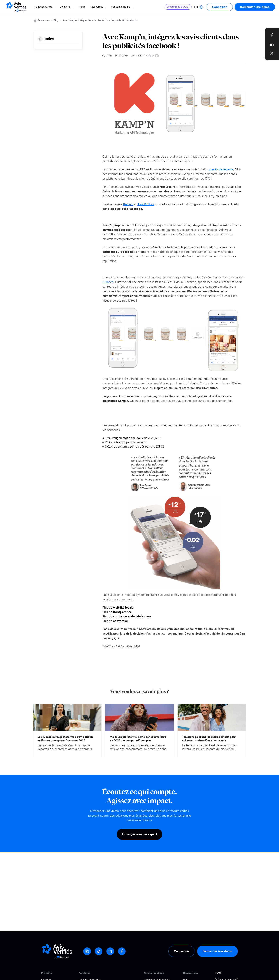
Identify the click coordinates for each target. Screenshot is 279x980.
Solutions (67, 7)
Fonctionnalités (45, 7)
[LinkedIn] (110, 951)
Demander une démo (217, 951)
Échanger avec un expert (139, 834)
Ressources (99, 7)
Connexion (220, 7)
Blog (56, 21)
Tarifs (82, 7)
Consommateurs (123, 7)
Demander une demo (255, 7)
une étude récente (221, 169)
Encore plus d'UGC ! (178, 7)
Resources (44, 21)
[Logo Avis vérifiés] (16, 7)
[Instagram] (87, 951)
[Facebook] (122, 951)
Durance (108, 282)
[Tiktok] (99, 951)
